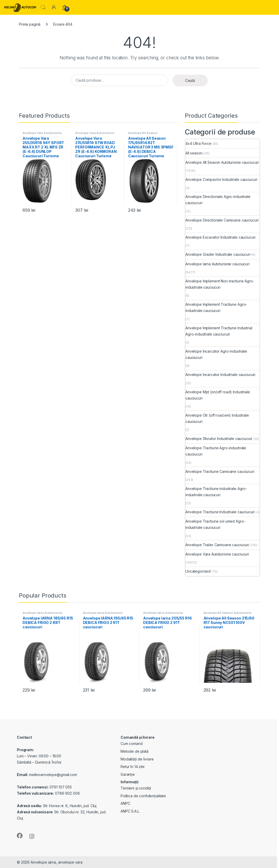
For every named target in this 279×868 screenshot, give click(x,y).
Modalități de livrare (137, 759)
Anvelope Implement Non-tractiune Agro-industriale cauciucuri (220, 284)
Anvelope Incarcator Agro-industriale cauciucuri (216, 354)
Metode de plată (135, 751)
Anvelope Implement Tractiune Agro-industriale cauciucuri (216, 307)
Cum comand (132, 744)
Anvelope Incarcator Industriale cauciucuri (220, 375)
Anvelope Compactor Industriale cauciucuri (221, 179)
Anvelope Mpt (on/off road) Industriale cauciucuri (218, 395)
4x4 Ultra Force (198, 143)
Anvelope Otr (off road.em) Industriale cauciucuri (217, 418)
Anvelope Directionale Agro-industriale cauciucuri (218, 200)
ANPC (125, 803)
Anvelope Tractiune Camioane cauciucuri (220, 471)
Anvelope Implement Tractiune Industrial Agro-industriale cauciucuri (219, 331)
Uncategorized (198, 571)
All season (194, 153)
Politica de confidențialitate (143, 796)
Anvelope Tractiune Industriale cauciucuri (220, 512)
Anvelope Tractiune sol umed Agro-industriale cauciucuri (215, 524)
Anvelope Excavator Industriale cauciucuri (220, 237)
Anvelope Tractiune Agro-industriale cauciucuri (216, 451)
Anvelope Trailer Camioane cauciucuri (217, 545)
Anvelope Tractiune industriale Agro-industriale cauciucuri (216, 492)
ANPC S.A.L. (130, 811)
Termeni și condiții (136, 788)
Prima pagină (30, 24)
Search (43, 7)
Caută (190, 80)
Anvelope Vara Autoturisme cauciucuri (42, 134)
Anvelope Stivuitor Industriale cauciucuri (219, 439)
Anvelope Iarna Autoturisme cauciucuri (217, 264)
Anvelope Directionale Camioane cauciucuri (222, 220)
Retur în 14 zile (133, 767)
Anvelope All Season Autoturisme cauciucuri (145, 134)
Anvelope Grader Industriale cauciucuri (218, 254)
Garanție (128, 774)
